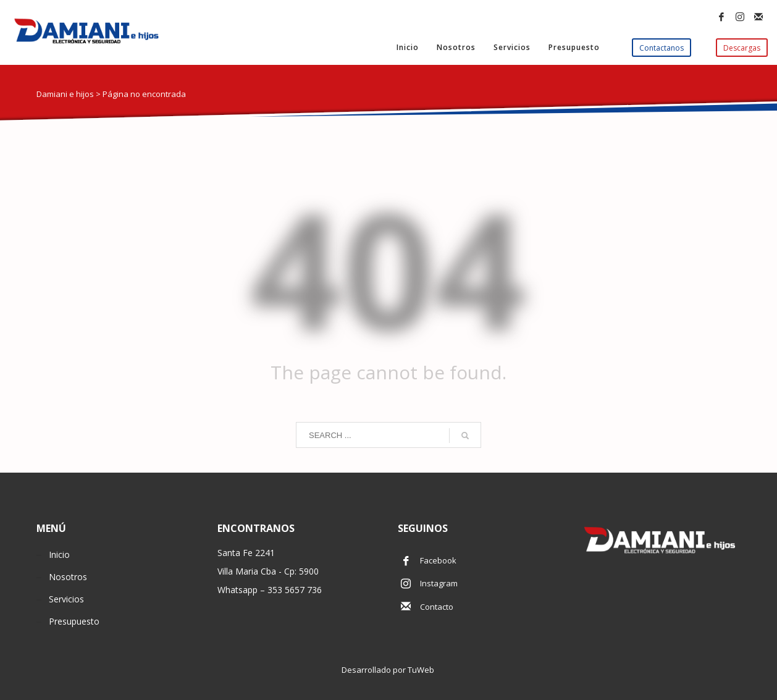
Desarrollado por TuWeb (389, 670)
